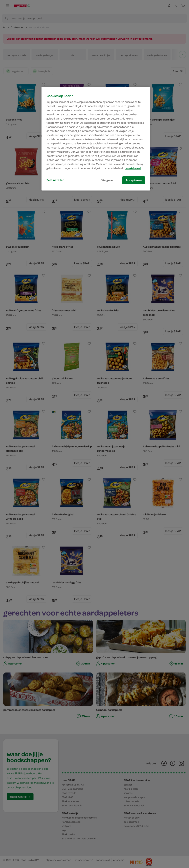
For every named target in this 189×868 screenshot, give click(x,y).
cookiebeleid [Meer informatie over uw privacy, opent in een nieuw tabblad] (133, 168)
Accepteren (134, 180)
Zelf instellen (55, 180)
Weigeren (108, 180)
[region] (96, 139)
